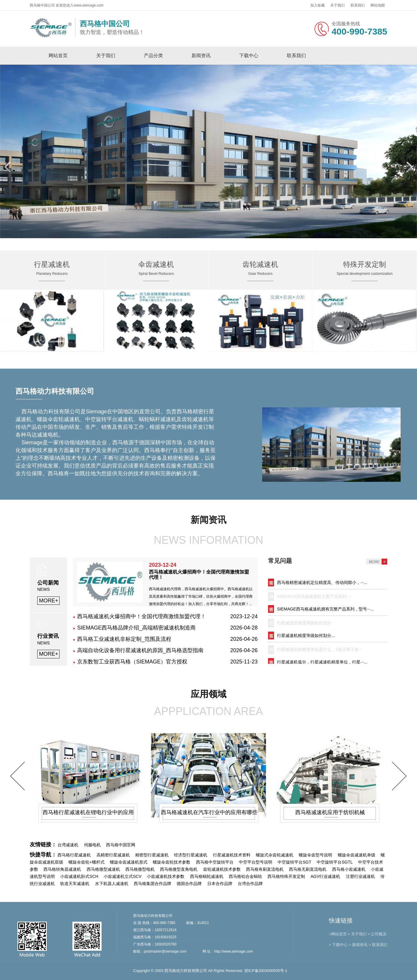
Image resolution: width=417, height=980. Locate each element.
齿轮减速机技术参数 (222, 869)
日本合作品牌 (220, 884)
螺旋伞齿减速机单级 (357, 855)
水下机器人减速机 (112, 884)
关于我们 (337, 5)
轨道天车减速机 (75, 884)
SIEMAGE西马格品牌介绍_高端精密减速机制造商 (136, 628)
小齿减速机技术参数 (166, 876)
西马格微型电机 (140, 869)
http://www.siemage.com (234, 951)
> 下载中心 (338, 945)
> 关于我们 (357, 934)
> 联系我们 (378, 945)
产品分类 (153, 56)
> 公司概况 (377, 934)
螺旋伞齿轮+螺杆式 (86, 862)
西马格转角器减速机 (62, 869)
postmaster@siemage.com (165, 951)
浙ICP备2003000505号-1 (266, 971)
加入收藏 (318, 5)
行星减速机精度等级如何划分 (304, 625)
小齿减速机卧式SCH (79, 876)
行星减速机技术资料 (232, 855)
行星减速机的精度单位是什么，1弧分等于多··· (319, 652)
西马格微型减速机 (103, 869)
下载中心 (249, 56)
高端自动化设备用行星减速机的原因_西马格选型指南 (140, 650)
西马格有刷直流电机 (265, 869)
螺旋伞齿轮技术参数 (172, 862)
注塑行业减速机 (360, 876)
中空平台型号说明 (256, 862)
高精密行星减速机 (113, 855)
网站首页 (58, 56)
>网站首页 (338, 934)
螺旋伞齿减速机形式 (129, 862)
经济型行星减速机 (191, 855)
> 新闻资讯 (358, 945)
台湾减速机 (68, 845)
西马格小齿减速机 (349, 869)
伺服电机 (92, 845)
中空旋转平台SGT (294, 862)
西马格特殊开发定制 (286, 876)
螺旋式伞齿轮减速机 (275, 855)
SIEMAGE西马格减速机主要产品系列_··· (315, 599)
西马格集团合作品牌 (153, 884)
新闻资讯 (201, 56)
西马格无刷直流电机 (308, 869)
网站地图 (378, 5)
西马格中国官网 (121, 845)
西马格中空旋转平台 (215, 862)
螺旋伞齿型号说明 (315, 855)
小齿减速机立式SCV (123, 876)
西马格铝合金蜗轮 (245, 876)
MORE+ (49, 601)
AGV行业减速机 (326, 876)
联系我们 (358, 5)
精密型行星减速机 (152, 855)
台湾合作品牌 (250, 884)
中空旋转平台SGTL (335, 862)
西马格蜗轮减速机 (207, 876)
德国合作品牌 (189, 884)
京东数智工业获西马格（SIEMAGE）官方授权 (132, 662)
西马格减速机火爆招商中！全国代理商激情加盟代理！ (141, 616)
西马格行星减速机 (74, 855)
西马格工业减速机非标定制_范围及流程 (124, 639)
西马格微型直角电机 (179, 869)
